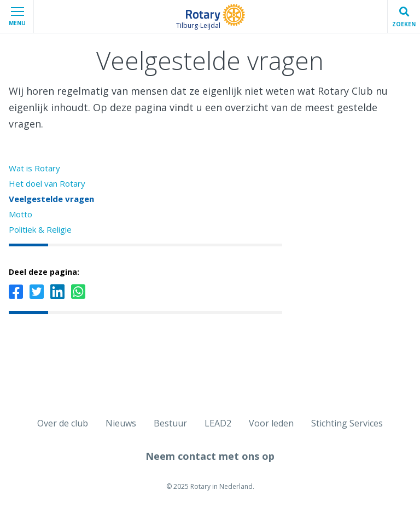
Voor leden (271, 423)
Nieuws (121, 423)
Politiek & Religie (40, 229)
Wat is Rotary (34, 168)
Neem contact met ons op (210, 456)
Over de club (63, 423)
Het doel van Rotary (47, 183)
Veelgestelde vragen (51, 199)
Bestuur (170, 423)
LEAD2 (218, 423)
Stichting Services (347, 423)
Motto (21, 214)
